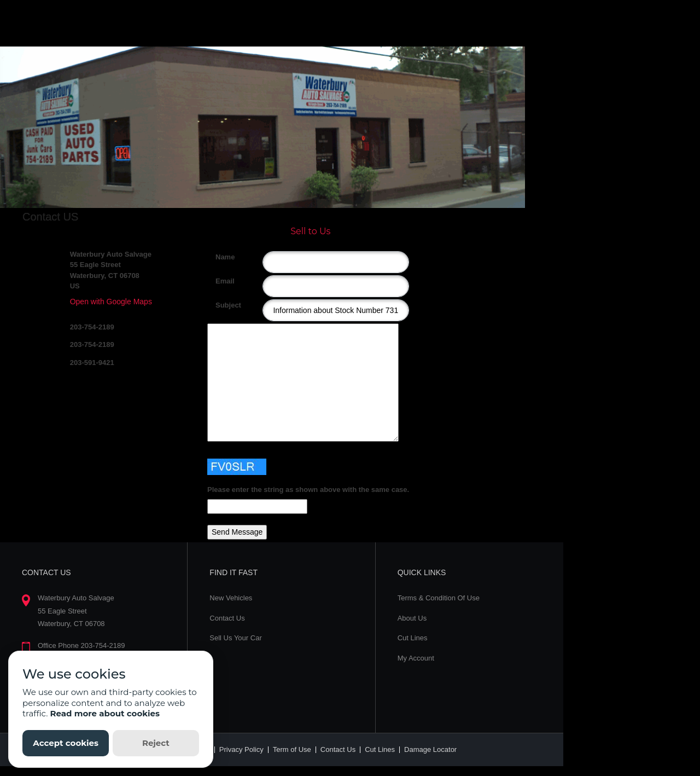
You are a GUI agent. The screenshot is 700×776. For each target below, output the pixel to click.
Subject (220, 305)
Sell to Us (310, 231)
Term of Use (292, 749)
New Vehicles (231, 598)
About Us (412, 618)
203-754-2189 (92, 327)
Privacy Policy (241, 749)
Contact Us (227, 618)
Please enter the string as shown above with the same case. (308, 490)
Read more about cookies (105, 713)
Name (220, 257)
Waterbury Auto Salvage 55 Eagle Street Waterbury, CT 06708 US (111, 270)
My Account (416, 658)
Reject (156, 743)
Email (220, 281)
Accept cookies (66, 743)
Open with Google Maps (111, 302)
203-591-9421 (92, 363)
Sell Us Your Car (235, 638)
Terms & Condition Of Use (439, 598)
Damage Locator (430, 749)
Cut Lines (413, 638)
